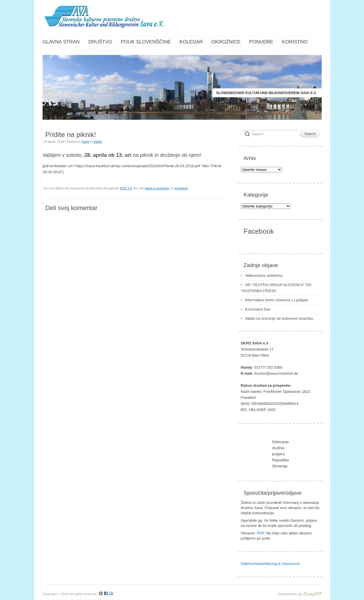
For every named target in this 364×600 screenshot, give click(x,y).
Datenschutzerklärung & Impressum (271, 564)
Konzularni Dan (258, 309)
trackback (181, 188)
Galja (85, 142)
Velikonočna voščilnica (264, 276)
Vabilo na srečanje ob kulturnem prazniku (279, 318)
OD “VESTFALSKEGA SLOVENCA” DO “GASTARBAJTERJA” (276, 288)
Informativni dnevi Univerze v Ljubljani (277, 300)
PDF (261, 533)
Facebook (259, 231)
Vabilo (98, 142)
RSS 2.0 (126, 188)
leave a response (157, 188)
